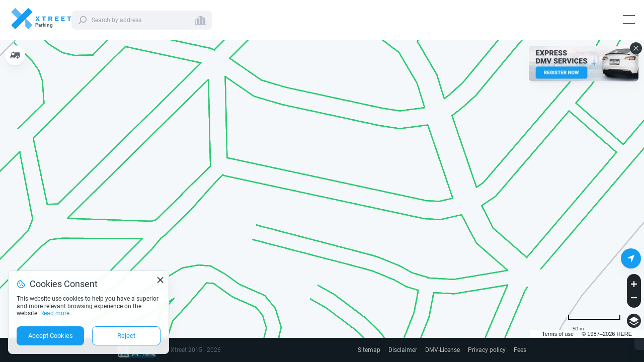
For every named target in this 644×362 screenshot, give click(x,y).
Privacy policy (487, 350)
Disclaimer (403, 350)
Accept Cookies (51, 336)
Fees (520, 350)
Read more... (57, 313)
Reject (126, 336)
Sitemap (369, 350)
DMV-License (442, 350)
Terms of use (558, 334)
